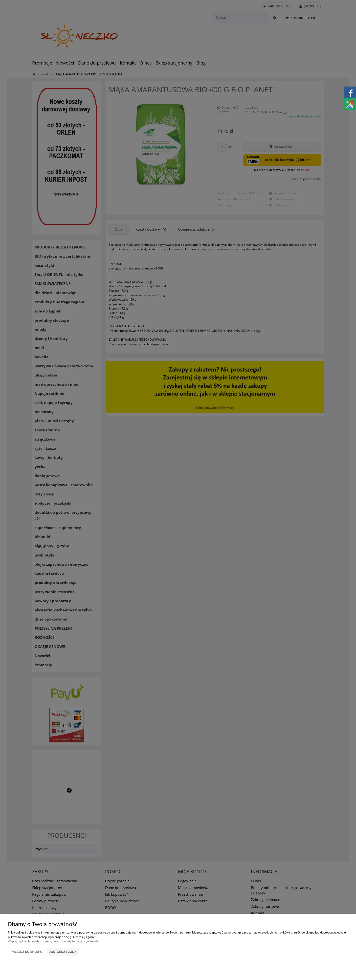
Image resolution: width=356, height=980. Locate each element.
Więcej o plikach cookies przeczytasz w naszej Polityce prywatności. (54, 941)
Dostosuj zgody (63, 952)
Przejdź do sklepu (26, 952)
